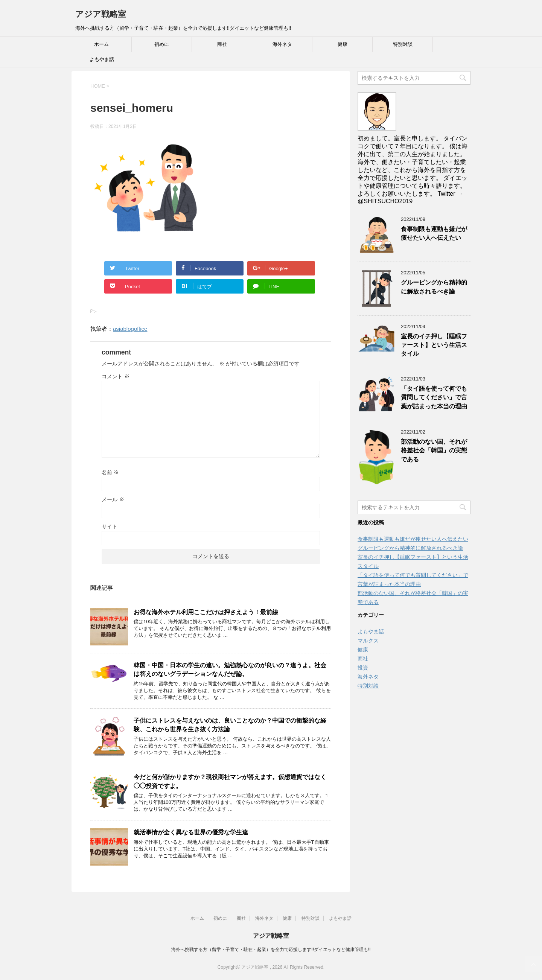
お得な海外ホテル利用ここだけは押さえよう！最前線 (206, 612)
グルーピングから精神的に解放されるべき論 (434, 287)
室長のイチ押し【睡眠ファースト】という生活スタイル (434, 345)
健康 (343, 44)
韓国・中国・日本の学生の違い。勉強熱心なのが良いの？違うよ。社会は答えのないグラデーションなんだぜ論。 (230, 670)
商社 (222, 44)
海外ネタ (282, 44)
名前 (110, 472)
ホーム (101, 44)
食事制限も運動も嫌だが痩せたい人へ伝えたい (434, 233)
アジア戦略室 (101, 14)
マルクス (368, 641)
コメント (116, 376)
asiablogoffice (130, 329)
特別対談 (403, 44)
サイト (110, 527)
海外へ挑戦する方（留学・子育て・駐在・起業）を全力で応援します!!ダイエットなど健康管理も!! (271, 950)
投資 (363, 668)
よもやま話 (102, 59)
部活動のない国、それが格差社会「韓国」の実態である (434, 450)
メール (113, 499)
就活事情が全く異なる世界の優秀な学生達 (191, 832)
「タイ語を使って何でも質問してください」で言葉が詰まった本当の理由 (434, 397)
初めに (162, 44)
